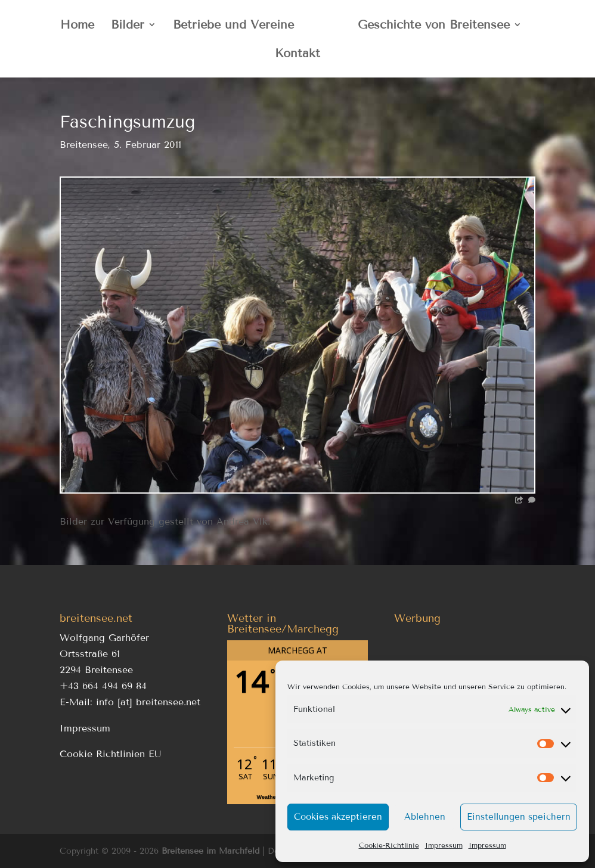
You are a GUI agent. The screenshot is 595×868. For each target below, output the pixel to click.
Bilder (128, 26)
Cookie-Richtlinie (389, 845)
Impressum (444, 845)
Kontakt (297, 55)
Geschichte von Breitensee (434, 26)
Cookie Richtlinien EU (111, 754)
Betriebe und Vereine (233, 26)
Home (77, 26)
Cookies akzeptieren (338, 817)
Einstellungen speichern (519, 817)
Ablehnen (425, 817)
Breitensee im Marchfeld (210, 851)
